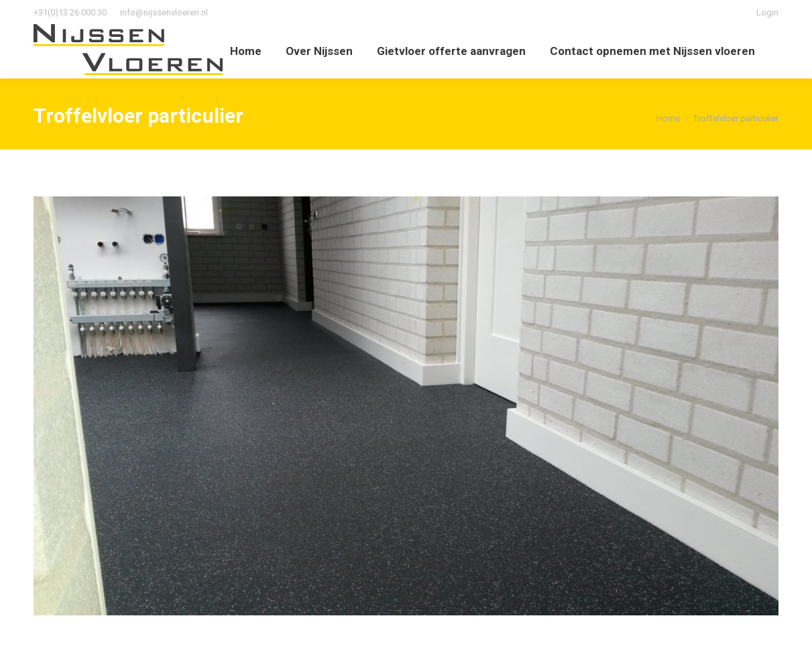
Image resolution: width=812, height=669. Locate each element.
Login (767, 12)
